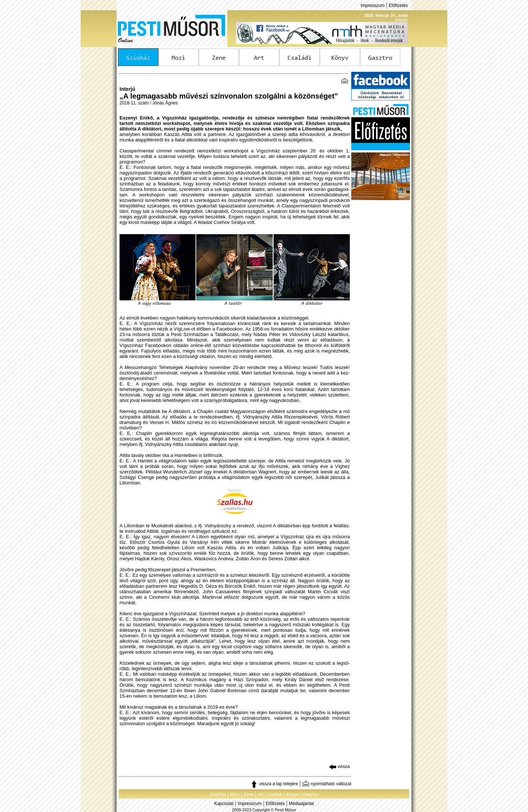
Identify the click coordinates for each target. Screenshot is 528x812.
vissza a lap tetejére (274, 784)
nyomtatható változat (327, 784)
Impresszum (372, 5)
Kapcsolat (224, 804)
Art (261, 794)
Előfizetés (398, 5)
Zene (248, 794)
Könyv (292, 794)
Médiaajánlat (301, 804)
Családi (275, 794)
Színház (218, 794)
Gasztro (310, 794)
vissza (339, 767)
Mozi (235, 794)
